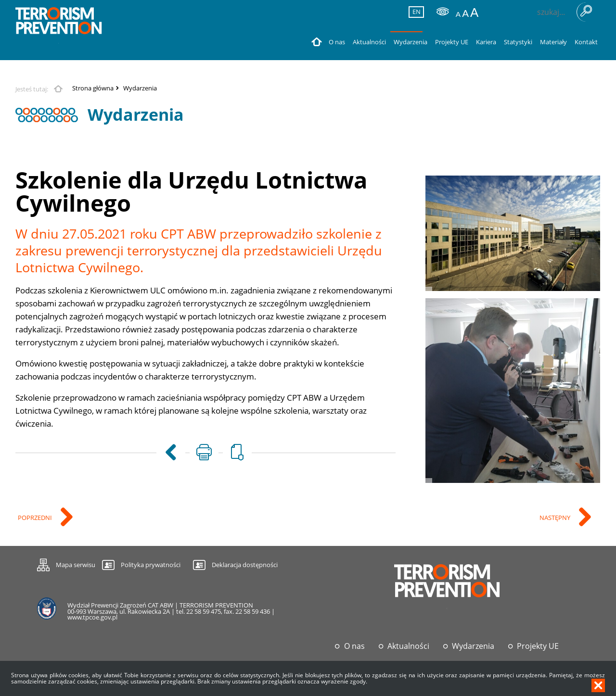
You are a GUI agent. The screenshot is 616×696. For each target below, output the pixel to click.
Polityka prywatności (151, 565)
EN (415, 12)
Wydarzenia (140, 88)
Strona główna (93, 88)
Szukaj (586, 12)
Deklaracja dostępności (245, 565)
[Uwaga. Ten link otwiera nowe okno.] (204, 453)
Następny (556, 518)
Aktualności (408, 646)
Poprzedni (36, 518)
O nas (354, 646)
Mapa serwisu (66, 563)
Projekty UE (538, 646)
